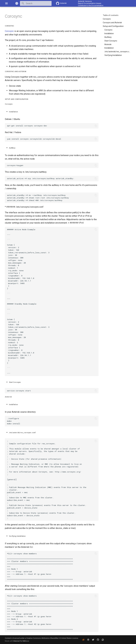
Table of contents (111, 15)
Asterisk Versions (85, 1)
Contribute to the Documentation (91, 5)
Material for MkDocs (21, 641)
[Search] (36, 3)
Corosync (9, 31)
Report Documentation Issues (90, 3)
